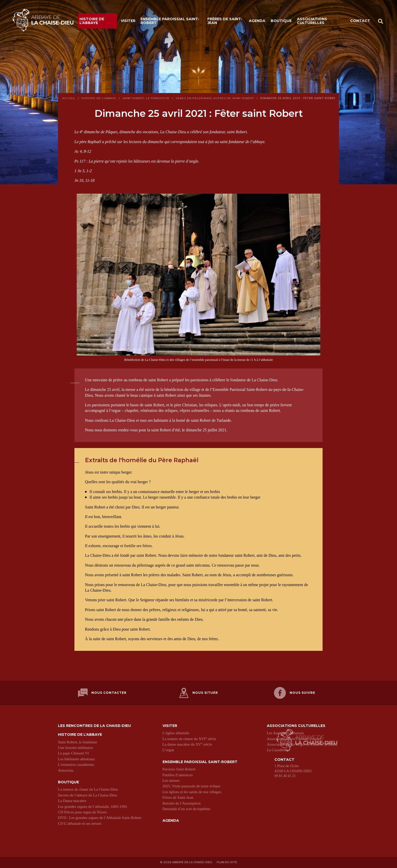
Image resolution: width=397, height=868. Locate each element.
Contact (360, 21)
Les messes (171, 781)
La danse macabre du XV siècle (187, 744)
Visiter (128, 21)
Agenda (257, 21)
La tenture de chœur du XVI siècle (189, 739)
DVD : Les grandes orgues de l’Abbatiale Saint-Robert (100, 818)
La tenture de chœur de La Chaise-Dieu (88, 789)
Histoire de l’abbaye (92, 21)
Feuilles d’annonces (178, 775)
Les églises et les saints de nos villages (192, 792)
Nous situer (198, 693)
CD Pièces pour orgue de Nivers (82, 812)
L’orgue (168, 750)
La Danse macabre (72, 801)
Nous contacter (102, 693)
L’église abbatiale (176, 733)
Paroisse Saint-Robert (179, 769)
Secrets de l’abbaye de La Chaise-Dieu (87, 795)
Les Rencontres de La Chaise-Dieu (94, 726)
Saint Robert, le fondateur (78, 742)
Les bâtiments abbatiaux (76, 759)
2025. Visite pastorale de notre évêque (192, 786)
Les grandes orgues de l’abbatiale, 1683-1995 (93, 806)
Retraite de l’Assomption (182, 803)
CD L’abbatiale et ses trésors (80, 823)
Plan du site (227, 862)
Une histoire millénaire (75, 748)
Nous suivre (295, 693)
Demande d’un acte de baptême (186, 809)
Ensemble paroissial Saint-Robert (170, 21)
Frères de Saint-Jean (225, 21)
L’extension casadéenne (76, 765)
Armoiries (66, 770)
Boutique (281, 21)
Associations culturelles (312, 21)
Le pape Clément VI (73, 753)
